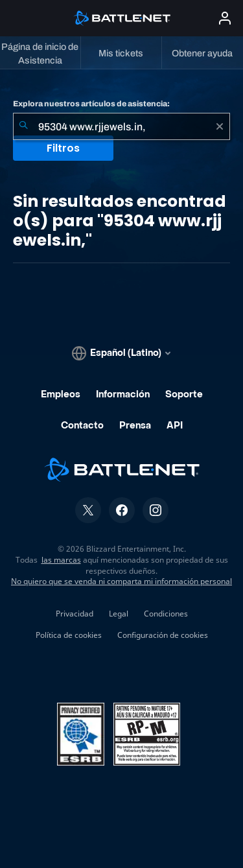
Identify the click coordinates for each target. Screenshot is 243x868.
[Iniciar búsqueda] (23, 126)
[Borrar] (220, 126)
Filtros (63, 148)
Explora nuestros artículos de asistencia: (91, 104)
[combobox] (121, 126)
